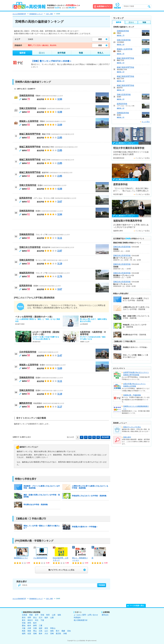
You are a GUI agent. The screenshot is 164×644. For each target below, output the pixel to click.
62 (29, 201)
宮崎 (52, 634)
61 (29, 214)
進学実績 (61, 53)
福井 (46, 618)
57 (29, 368)
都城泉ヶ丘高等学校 (29, 121)
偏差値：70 (121, 35)
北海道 (25, 615)
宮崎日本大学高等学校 (30, 247)
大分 (46, 634)
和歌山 (53, 628)
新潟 (24, 618)
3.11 (60, 238)
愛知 (24, 626)
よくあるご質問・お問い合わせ (86, 615)
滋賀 (41, 628)
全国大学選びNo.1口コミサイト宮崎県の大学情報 (134, 385)
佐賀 (29, 634)
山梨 (52, 618)
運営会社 (105, 615)
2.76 (60, 276)
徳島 (52, 631)
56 (29, 394)
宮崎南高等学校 (27, 234)
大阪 (24, 628)
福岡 (24, 634)
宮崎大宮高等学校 (28, 108)
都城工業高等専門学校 (30, 134)
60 (29, 238)
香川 (58, 631)
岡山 (35, 631)
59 (29, 263)
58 (29, 276)
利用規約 (77, 618)
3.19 (60, 264)
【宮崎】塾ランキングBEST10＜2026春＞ (51, 61)
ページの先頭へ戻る (137, 606)
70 (29, 99)
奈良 (46, 628)
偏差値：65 (121, 54)
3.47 (60, 355)
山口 (46, 631)
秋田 (48, 615)
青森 (31, 615)
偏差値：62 (121, 108)
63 (29, 137)
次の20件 (105, 437)
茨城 (24, 623)
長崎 (35, 634)
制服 (81, 53)
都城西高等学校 (27, 273)
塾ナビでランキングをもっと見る (61, 570)
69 (29, 112)
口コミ (42, 53)
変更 (100, 39)
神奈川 (30, 620)
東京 (24, 620)
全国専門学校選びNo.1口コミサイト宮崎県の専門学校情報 (136, 374)
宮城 (42, 615)
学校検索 (102, 585)
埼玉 (37, 620)
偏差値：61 (121, 117)
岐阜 (29, 626)
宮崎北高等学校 (27, 260)
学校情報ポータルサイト (63, 5)
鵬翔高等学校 (26, 403)
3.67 (60, 202)
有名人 (100, 53)
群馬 (29, 623)
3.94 (60, 99)
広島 (41, 631)
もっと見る (146, 122)
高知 (69, 631)
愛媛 (63, 631)
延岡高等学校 (26, 198)
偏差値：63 (121, 63)
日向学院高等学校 (28, 352)
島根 (29, 631)
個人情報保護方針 (81, 620)
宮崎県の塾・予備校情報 (132, 395)
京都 (35, 628)
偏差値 (22, 53)
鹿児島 (58, 634)
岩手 (37, 615)
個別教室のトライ (21, 558)
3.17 (60, 407)
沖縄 (65, 634)
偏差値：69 (121, 44)
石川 (41, 618)
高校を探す (127, 437)
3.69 (60, 125)
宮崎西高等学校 (27, 96)
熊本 (41, 634)
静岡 (35, 626)
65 (29, 125)
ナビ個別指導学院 (40, 558)
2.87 (60, 251)
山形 (54, 615)
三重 (41, 626)
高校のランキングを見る (132, 427)
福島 (59, 615)
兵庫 (29, 628)
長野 (29, 618)
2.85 (60, 138)
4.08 (60, 112)
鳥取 (24, 631)
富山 (35, 618)
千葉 (42, 620)
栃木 (35, 623)
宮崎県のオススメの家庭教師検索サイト (136, 408)
